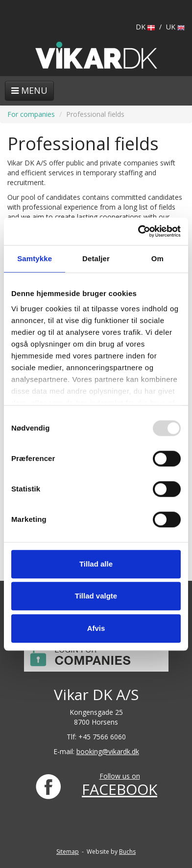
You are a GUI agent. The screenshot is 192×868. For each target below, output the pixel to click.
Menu (29, 90)
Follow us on (120, 776)
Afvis (96, 628)
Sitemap (68, 852)
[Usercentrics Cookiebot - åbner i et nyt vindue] (138, 231)
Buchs (127, 852)
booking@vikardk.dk (108, 751)
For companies (31, 114)
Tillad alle (96, 564)
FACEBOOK (120, 789)
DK (145, 27)
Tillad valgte (96, 596)
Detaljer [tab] (96, 258)
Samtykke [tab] (35, 258)
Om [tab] (157, 258)
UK (175, 27)
